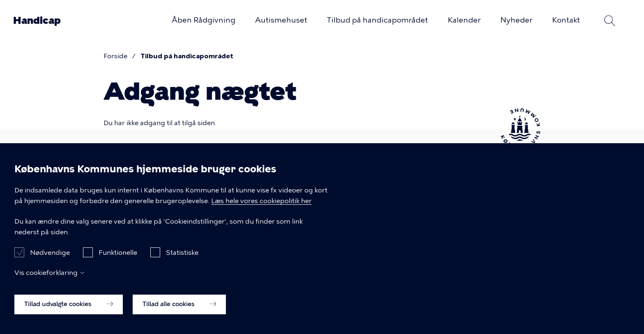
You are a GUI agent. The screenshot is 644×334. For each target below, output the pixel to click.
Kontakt (566, 20)
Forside (115, 56)
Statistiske (182, 262)
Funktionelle (118, 262)
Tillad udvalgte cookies (69, 313)
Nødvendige (50, 262)
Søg (609, 21)
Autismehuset (281, 20)
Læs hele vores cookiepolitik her (261, 210)
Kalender (464, 20)
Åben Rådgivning (204, 20)
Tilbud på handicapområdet (377, 20)
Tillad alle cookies (179, 313)
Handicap (37, 20)
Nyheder (516, 20)
